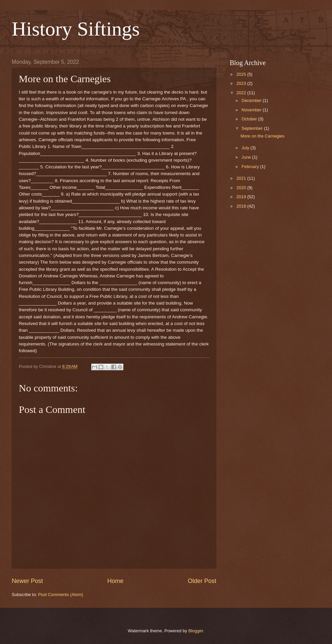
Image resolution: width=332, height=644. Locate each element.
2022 (242, 93)
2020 (242, 188)
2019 (242, 197)
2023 (242, 83)
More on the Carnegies (262, 136)
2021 (242, 178)
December (252, 100)
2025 (242, 74)
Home (115, 581)
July (246, 148)
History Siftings (76, 29)
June (247, 157)
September (253, 128)
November (252, 110)
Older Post (202, 581)
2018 (242, 206)
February (251, 167)
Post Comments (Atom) (61, 595)
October (250, 119)
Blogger (196, 631)
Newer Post (27, 581)
